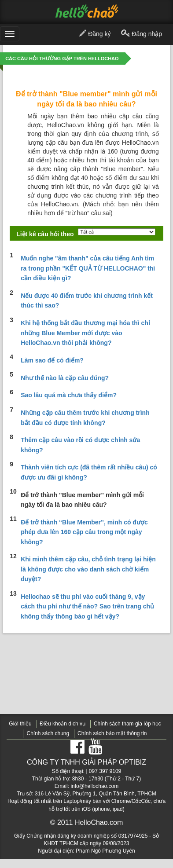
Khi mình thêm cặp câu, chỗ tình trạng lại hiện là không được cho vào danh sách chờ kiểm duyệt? (88, 569)
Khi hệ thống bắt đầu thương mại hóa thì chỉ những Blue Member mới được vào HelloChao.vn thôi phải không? (85, 333)
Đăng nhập (142, 34)
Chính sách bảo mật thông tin (112, 733)
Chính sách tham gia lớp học (127, 724)
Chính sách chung (48, 733)
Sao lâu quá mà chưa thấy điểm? (69, 395)
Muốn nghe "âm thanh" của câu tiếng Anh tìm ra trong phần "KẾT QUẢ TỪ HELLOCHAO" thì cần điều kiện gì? (88, 268)
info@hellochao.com (94, 786)
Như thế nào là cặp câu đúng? (65, 378)
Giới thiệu (20, 724)
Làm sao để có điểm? (52, 360)
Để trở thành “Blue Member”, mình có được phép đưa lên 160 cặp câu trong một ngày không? (84, 532)
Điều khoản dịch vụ (63, 724)
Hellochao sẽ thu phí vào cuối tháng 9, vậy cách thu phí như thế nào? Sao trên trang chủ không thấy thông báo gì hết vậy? (87, 606)
